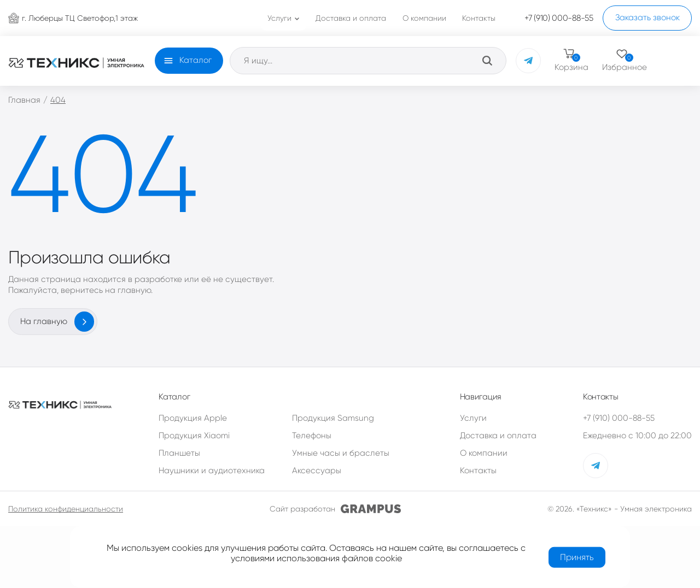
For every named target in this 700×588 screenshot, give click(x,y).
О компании (484, 453)
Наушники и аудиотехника (212, 471)
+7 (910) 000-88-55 (619, 418)
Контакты (478, 471)
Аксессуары (317, 471)
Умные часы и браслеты (341, 453)
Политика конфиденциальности (66, 509)
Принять (577, 557)
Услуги (473, 418)
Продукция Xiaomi (194, 436)
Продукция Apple (193, 418)
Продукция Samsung (333, 418)
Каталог (196, 60)
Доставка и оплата (498, 436)
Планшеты (179, 453)
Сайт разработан (335, 509)
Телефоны (312, 436)
